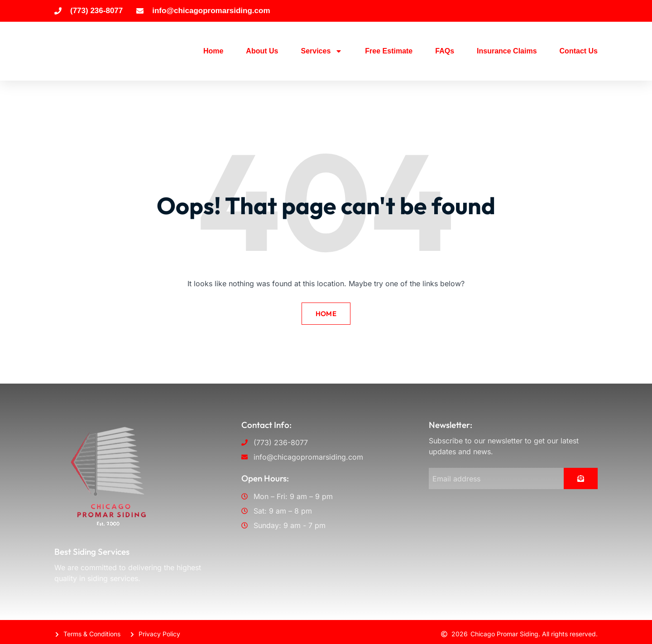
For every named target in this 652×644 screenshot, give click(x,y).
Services (321, 51)
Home (213, 51)
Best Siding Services (92, 548)
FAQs (445, 51)
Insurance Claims (507, 51)
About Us (262, 51)
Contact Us (579, 51)
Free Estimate (389, 51)
